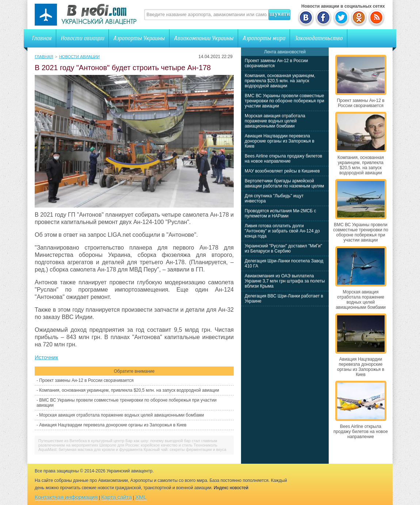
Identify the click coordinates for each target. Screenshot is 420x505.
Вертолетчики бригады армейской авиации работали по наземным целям (284, 183)
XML (141, 497)
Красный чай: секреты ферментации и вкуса (185, 449)
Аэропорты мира (264, 38)
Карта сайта (117, 497)
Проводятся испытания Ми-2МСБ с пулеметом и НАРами (280, 213)
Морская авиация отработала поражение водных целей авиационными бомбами (121, 415)
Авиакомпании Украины (204, 38)
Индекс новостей (231, 488)
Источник (46, 357)
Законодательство (318, 38)
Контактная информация (66, 497)
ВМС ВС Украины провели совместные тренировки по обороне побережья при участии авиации (285, 101)
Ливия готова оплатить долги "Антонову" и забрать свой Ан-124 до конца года (282, 231)
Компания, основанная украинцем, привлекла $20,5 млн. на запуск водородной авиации (129, 390)
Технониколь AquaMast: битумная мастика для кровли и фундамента (128, 447)
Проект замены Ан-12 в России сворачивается (86, 380)
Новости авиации (82, 38)
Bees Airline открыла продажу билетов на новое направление (283, 159)
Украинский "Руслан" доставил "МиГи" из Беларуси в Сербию (283, 248)
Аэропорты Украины (139, 38)
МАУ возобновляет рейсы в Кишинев (282, 171)
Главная (42, 38)
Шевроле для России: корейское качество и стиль (146, 445)
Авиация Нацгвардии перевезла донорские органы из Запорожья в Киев (113, 425)
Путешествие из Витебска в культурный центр (81, 441)
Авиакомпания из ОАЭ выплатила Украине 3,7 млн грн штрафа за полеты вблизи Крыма (285, 281)
